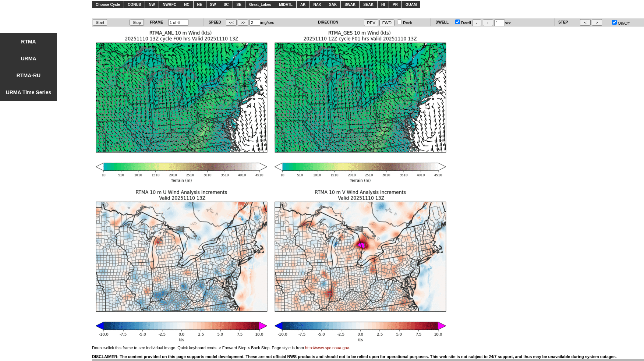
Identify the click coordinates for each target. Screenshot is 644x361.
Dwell (463, 23)
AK (303, 5)
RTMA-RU (29, 75)
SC (226, 5)
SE (239, 5)
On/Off (621, 23)
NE (200, 5)
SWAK (350, 5)
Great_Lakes (260, 5)
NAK (317, 5)
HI (383, 5)
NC (187, 5)
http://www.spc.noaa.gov (327, 348)
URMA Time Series (29, 92)
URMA (29, 59)
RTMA (28, 42)
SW (213, 5)
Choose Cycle (108, 5)
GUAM (411, 5)
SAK (333, 5)
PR (395, 5)
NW (152, 5)
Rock (405, 23)
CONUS (134, 5)
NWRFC (169, 5)
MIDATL (286, 5)
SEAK (368, 5)
